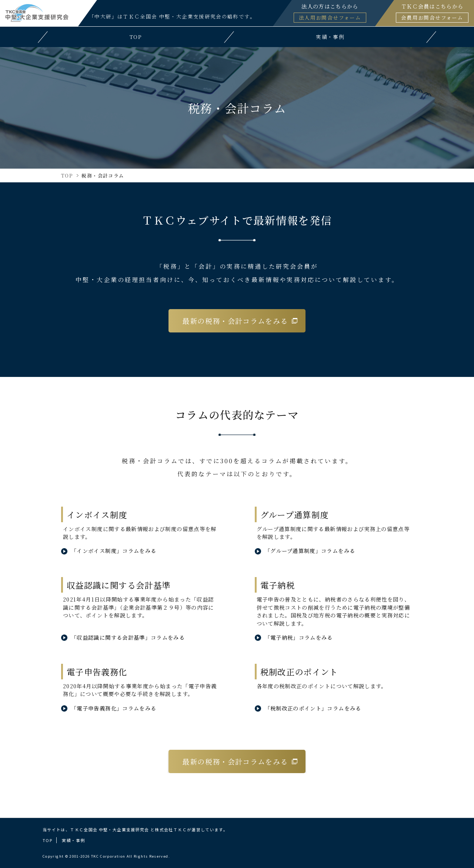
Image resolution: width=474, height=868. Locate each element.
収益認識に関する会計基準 (118, 585)
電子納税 (278, 585)
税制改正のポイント (299, 672)
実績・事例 (73, 840)
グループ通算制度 (295, 514)
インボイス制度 (97, 514)
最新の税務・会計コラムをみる (235, 321)
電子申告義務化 (97, 672)
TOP (67, 175)
